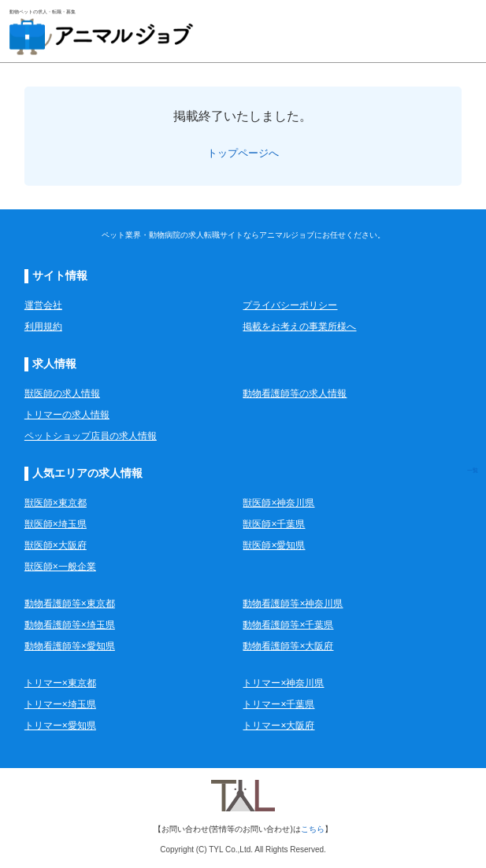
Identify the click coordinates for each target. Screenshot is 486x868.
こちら (313, 829)
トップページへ (243, 153)
